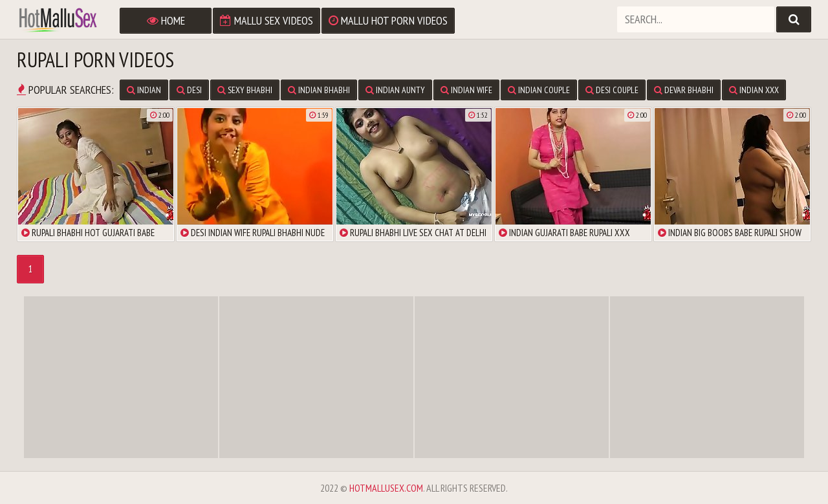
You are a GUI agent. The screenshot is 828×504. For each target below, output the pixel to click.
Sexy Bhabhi (245, 90)
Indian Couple (539, 90)
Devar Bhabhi (684, 90)
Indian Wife (466, 90)
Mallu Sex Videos (267, 20)
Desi (189, 90)
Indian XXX (754, 90)
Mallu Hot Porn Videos (388, 20)
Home (166, 20)
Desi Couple (612, 90)
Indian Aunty (395, 90)
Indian (144, 90)
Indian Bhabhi (319, 90)
